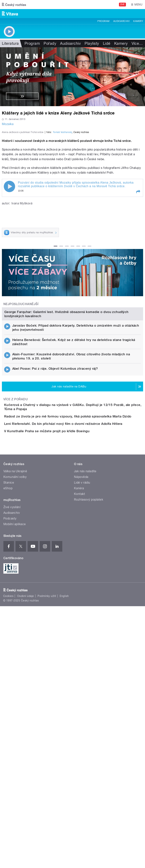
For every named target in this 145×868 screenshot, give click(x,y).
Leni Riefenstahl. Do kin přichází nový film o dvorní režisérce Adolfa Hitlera (78, 602)
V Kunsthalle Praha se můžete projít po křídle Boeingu (62, 620)
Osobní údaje (26, 796)
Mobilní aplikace (15, 724)
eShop (8, 688)
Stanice (9, 682)
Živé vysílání (12, 707)
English (64, 796)
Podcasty (10, 718)
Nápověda (81, 677)
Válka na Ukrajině (15, 671)
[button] (138, 273)
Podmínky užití (47, 796)
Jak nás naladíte (85, 671)
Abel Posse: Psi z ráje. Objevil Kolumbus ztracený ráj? (55, 530)
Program (103, 21)
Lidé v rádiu (82, 682)
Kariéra (79, 688)
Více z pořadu (16, 560)
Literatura (10, 43)
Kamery (138, 21)
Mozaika (8, 124)
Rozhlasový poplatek (89, 699)
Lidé (107, 43)
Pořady (50, 43)
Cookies (8, 796)
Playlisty (92, 43)
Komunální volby (15, 677)
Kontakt (79, 694)
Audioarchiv (121, 21)
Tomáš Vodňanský (62, 214)
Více (137, 43)
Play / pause (9, 268)
